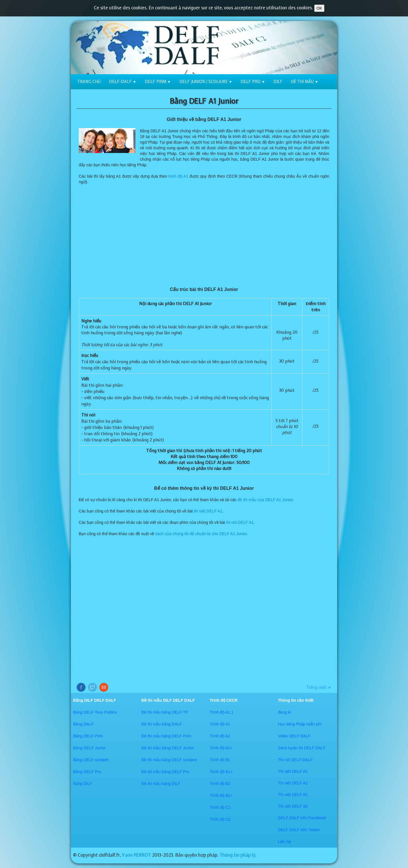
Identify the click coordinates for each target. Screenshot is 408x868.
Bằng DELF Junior (89, 748)
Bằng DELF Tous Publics (95, 712)
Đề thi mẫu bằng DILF (161, 784)
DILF (278, 82)
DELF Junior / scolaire (206, 82)
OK (319, 8)
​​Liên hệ (284, 842)
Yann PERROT (136, 855)
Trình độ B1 (220, 760)
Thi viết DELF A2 (293, 783)
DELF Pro (253, 82)
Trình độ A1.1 (222, 712)
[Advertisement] (204, 236)
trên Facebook (313, 818)
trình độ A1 (178, 176)
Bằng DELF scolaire (91, 760)
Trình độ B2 (220, 784)
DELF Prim (158, 82)
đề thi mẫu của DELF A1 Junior (265, 500)
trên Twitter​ (310, 830)
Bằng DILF (83, 784)
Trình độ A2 (220, 736)
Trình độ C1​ (220, 807)
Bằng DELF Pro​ (87, 772)
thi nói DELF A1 (240, 522)
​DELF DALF (289, 830)
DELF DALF (289, 818)
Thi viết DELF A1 (293, 771)
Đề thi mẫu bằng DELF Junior (168, 748)
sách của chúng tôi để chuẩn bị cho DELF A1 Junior (201, 534)
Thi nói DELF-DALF (295, 760)
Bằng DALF (83, 724)
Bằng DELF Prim (88, 736)
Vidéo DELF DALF (294, 736)
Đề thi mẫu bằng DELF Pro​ (165, 772)
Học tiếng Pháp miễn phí (300, 724)
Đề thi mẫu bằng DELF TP (165, 712)
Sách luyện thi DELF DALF (302, 748)
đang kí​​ (284, 712)
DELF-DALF (123, 82)
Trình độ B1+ (221, 772)
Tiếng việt (319, 687)
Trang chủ (89, 82)
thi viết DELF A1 (208, 511)
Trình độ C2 (220, 819)
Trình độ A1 (220, 724)
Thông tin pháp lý (237, 855)
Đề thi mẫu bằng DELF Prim (166, 736)
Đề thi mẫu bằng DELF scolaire (169, 760)
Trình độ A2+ (221, 748)
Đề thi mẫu (305, 82)
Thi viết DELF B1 (293, 795)
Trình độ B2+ (221, 795)
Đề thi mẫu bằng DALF (162, 724)
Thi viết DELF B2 (293, 806)
